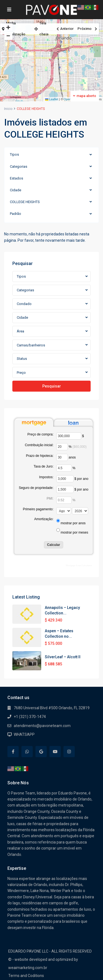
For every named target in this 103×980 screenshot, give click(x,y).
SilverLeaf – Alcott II (63, 657)
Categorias (19, 166)
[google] (41, 752)
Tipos (14, 154)
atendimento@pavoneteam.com (42, 726)
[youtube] (55, 752)
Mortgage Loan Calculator (79, 565)
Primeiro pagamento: (38, 509)
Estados (16, 178)
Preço (21, 373)
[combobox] (51, 277)
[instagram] (69, 752)
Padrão (16, 214)
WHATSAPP (24, 734)
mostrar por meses (74, 532)
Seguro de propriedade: (36, 488)
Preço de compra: (41, 434)
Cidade (16, 190)
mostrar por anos (73, 523)
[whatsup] (27, 752)
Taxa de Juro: (43, 466)
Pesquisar (52, 386)
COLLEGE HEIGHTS (25, 202)
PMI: (50, 498)
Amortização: (44, 519)
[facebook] (13, 752)
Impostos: (46, 477)
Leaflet (52, 99)
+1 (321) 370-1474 (30, 717)
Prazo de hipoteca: (40, 456)
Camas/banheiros (31, 345)
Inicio (8, 109)
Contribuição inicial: (39, 445)
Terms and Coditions (26, 976)
